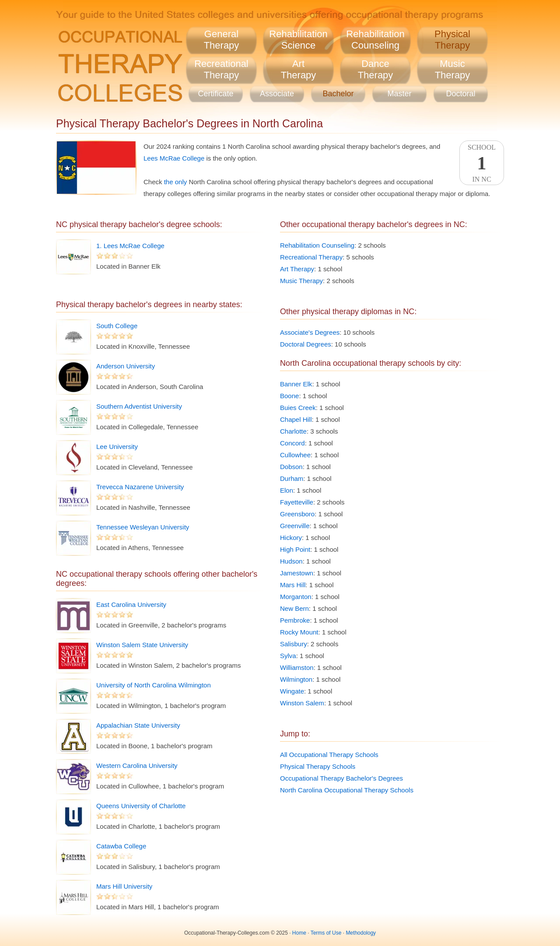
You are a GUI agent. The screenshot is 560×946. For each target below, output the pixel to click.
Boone (289, 396)
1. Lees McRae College (130, 246)
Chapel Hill (296, 419)
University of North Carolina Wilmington (154, 685)
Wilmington (296, 679)
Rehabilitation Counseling (317, 245)
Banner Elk (296, 384)
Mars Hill (293, 585)
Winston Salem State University (142, 645)
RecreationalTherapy (221, 69)
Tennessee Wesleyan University (143, 527)
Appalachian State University (138, 725)
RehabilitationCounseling (375, 40)
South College (117, 326)
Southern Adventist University (139, 406)
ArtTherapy (299, 69)
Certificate (215, 94)
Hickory (291, 538)
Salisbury (294, 644)
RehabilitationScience (298, 40)
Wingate (292, 691)
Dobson (291, 467)
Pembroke (295, 620)
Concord (292, 443)
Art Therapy (297, 269)
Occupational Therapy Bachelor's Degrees (341, 778)
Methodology (361, 933)
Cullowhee (295, 455)
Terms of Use (326, 933)
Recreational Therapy (311, 257)
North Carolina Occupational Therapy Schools (347, 790)
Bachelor (338, 94)
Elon (287, 490)
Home (299, 933)
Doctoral (460, 94)
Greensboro (297, 514)
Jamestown (297, 573)
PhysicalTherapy (452, 40)
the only (176, 182)
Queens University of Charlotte (141, 806)
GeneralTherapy (222, 40)
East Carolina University (131, 604)
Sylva (288, 656)
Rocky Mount (299, 632)
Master (399, 94)
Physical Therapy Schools (318, 766)
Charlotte (293, 431)
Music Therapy (301, 281)
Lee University (117, 447)
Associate (277, 94)
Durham (292, 478)
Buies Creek (298, 408)
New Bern (294, 608)
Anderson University (126, 366)
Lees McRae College (174, 158)
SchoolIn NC (482, 163)
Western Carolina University (137, 766)
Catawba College (121, 846)
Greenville (295, 526)
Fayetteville (297, 502)
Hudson (291, 561)
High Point (295, 549)
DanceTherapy (376, 69)
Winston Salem (302, 703)
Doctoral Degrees (306, 344)
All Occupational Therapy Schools (329, 755)
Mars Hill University (124, 886)
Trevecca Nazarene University (140, 487)
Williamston (297, 667)
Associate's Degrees (310, 332)
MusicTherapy (453, 69)
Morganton (296, 597)
